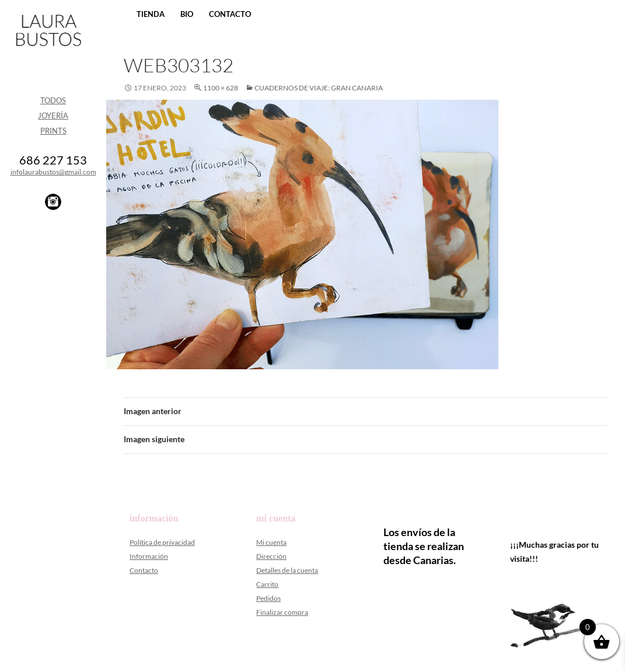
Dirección (271, 556)
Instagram (53, 202)
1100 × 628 (221, 88)
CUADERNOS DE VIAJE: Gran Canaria (319, 88)
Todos (53, 100)
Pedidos (268, 598)
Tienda (151, 14)
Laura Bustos (48, 51)
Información (149, 556)
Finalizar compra (282, 612)
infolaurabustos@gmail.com (53, 172)
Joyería (53, 116)
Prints (53, 131)
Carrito (267, 584)
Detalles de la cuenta (287, 570)
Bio (187, 14)
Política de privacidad (162, 542)
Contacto (230, 14)
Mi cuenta (271, 542)
